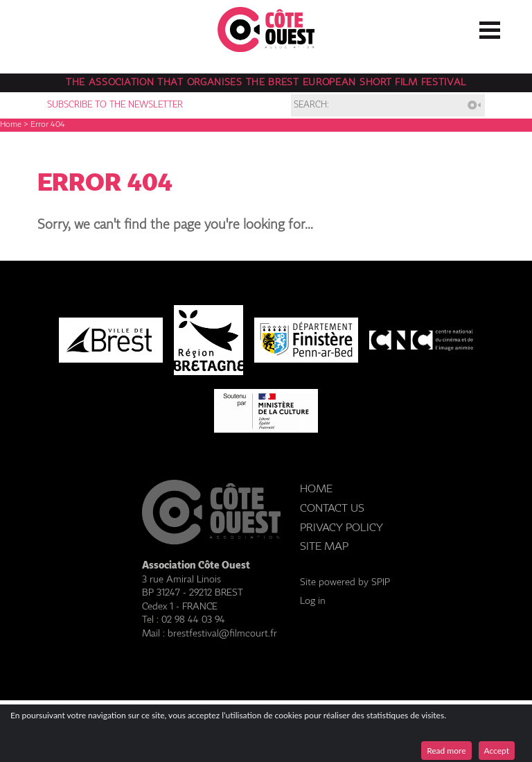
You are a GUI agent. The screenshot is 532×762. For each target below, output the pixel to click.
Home (11, 125)
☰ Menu (490, 27)
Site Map (324, 547)
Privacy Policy (342, 528)
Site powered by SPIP (345, 582)
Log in (313, 601)
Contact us (332, 509)
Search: (311, 105)
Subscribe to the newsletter (115, 105)
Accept (497, 751)
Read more (446, 751)
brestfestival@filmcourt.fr (222, 634)
